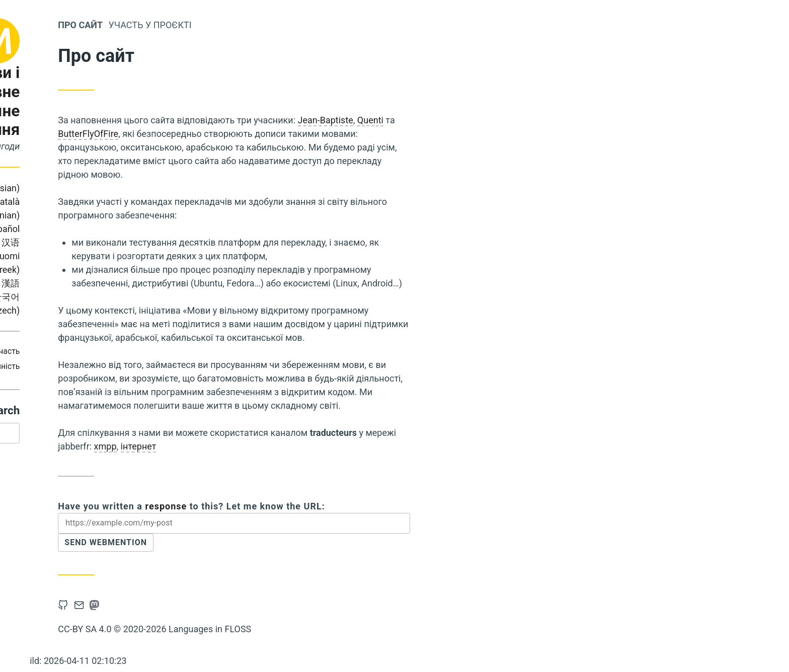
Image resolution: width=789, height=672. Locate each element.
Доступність (118, 366)
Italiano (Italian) (89, 242)
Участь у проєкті (271, 25)
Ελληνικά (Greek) (106, 270)
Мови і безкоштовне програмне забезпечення (89, 101)
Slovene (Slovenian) (101, 215)
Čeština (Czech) (109, 310)
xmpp (226, 446)
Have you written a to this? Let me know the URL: (312, 506)
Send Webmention (232, 545)
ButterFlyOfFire (209, 134)
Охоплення (88, 351)
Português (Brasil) (76, 202)
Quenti (492, 120)
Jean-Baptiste (446, 120)
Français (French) (71, 229)
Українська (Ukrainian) (74, 283)
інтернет (259, 446)
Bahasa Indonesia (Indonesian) (79, 188)
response (287, 506)
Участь (128, 351)
